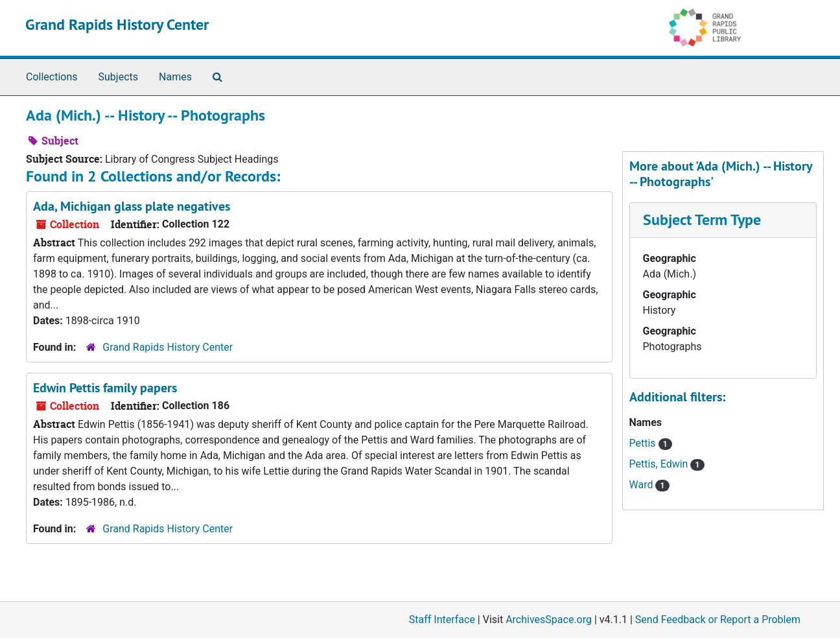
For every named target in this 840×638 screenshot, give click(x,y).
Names (175, 77)
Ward (643, 485)
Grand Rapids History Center (117, 24)
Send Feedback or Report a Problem (718, 620)
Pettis (644, 443)
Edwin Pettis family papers (105, 388)
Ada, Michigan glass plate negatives (132, 206)
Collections (52, 77)
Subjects (118, 77)
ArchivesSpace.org (549, 620)
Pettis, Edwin (660, 464)
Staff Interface (442, 620)
